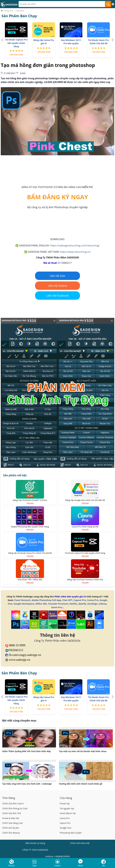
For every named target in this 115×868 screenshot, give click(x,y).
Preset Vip (65, 804)
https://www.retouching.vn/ (75, 252)
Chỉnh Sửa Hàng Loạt (13, 823)
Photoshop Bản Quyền (71, 833)
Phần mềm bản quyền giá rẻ (70, 596)
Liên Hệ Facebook (57, 296)
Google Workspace (24, 604)
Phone (12, 866)
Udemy (103, 604)
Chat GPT (67, 600)
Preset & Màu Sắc (11, 818)
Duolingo (92, 604)
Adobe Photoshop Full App (46, 600)
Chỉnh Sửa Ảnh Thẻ (12, 813)
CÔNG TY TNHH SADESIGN (35, 850)
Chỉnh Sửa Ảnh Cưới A (13, 804)
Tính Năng (9, 798)
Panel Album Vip (68, 813)
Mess (81, 866)
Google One (66, 828)
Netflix (73, 604)
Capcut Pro (80, 600)
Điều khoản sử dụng (35, 843)
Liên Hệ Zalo (57, 276)
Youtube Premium (58, 604)
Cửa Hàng (66, 798)
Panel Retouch (22, 600)
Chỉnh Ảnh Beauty (11, 833)
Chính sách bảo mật (80, 843)
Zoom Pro (57, 607)
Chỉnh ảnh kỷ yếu (11, 828)
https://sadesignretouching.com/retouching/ (75, 245)
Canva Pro (93, 600)
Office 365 (41, 604)
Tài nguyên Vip (67, 808)
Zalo (35, 866)
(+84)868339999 (62, 856)
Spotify (82, 604)
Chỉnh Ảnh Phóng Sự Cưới (15, 808)
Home (57, 866)
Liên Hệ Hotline (58, 286)
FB (103, 866)
